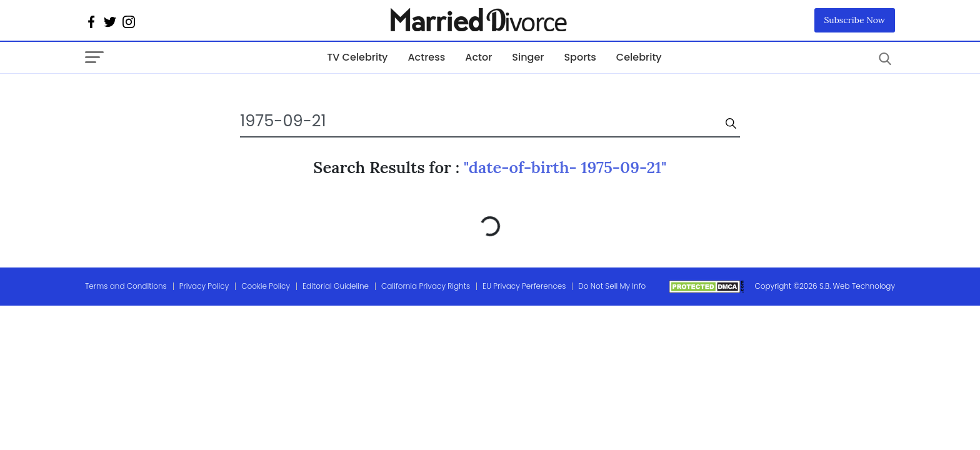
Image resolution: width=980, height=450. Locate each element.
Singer (528, 57)
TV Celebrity (357, 57)
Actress (426, 57)
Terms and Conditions (126, 286)
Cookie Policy (266, 286)
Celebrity (639, 57)
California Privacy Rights (426, 286)
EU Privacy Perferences (524, 286)
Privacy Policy (204, 286)
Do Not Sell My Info (612, 286)
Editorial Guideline (336, 286)
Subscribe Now (855, 20)
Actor (478, 57)
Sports (580, 57)
